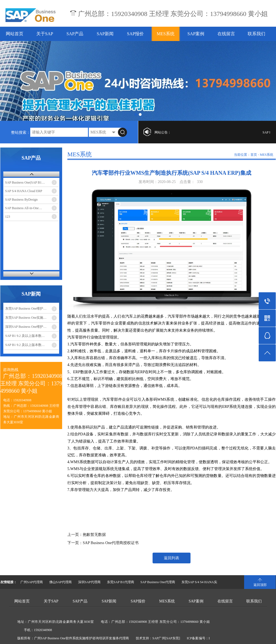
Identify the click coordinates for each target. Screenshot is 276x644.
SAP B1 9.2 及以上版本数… (25, 336)
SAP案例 (196, 34)
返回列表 (172, 558)
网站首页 (15, 34)
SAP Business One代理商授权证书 (111, 543)
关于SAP (45, 34)
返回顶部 (260, 585)
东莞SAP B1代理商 (121, 582)
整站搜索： (21, 133)
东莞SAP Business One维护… (26, 309)
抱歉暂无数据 (94, 535)
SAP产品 (75, 34)
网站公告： (163, 132)
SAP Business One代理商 (158, 582)
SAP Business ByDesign (21, 200)
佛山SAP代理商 (60, 582)
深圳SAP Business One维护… (26, 327)
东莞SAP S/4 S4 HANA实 (199, 582)
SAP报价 (135, 34)
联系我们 (256, 34)
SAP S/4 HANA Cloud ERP (24, 191)
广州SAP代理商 (32, 582)
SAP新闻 (105, 34)
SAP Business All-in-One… (24, 208)
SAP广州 (159, 638)
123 (8, 217)
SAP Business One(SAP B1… (25, 182)
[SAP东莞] (173, 638)
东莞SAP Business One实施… (26, 318)
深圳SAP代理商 (89, 582)
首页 (254, 155)
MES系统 (166, 34)
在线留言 (226, 34)
